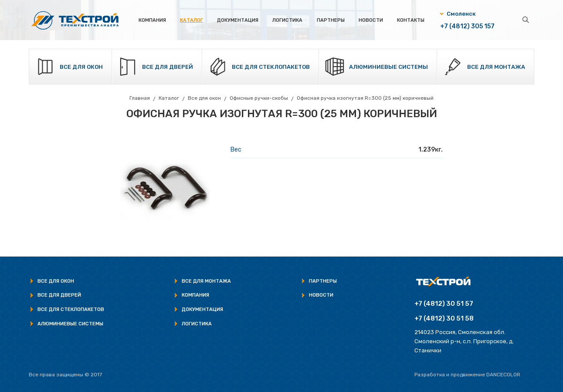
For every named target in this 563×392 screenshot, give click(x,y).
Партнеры (331, 20)
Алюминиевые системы (388, 67)
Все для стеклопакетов (271, 67)
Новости (371, 20)
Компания (152, 20)
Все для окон (81, 67)
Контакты (411, 20)
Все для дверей (168, 67)
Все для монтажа (496, 67)
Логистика (287, 20)
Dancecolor (503, 375)
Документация (238, 20)
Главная (140, 98)
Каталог (192, 20)
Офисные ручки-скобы (259, 98)
